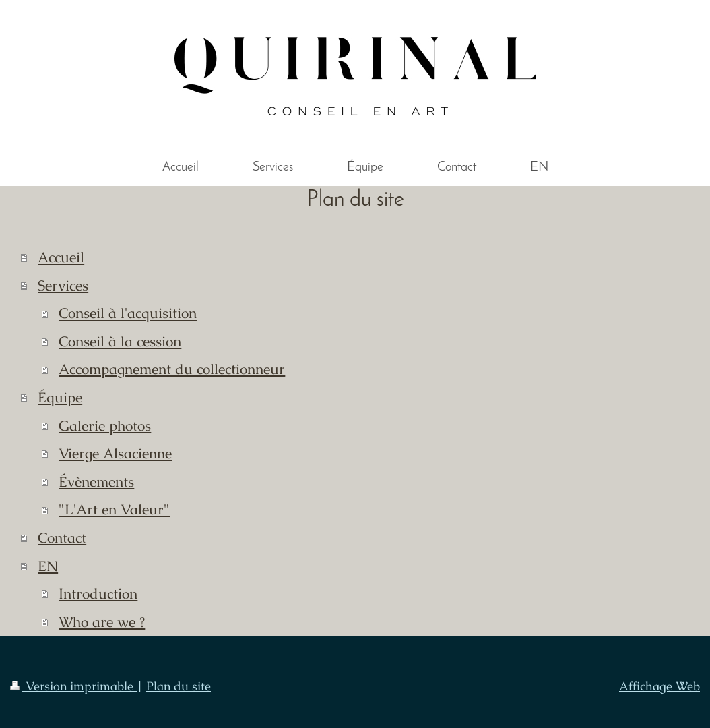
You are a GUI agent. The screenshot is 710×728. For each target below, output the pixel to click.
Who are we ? (102, 622)
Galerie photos (105, 426)
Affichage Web (659, 686)
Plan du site (179, 686)
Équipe (60, 397)
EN (48, 566)
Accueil (61, 257)
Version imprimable (73, 686)
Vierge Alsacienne (115, 453)
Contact (62, 538)
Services (63, 285)
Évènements (96, 482)
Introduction (98, 594)
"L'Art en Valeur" (114, 509)
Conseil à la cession (120, 341)
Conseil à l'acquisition (128, 313)
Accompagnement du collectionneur (172, 369)
